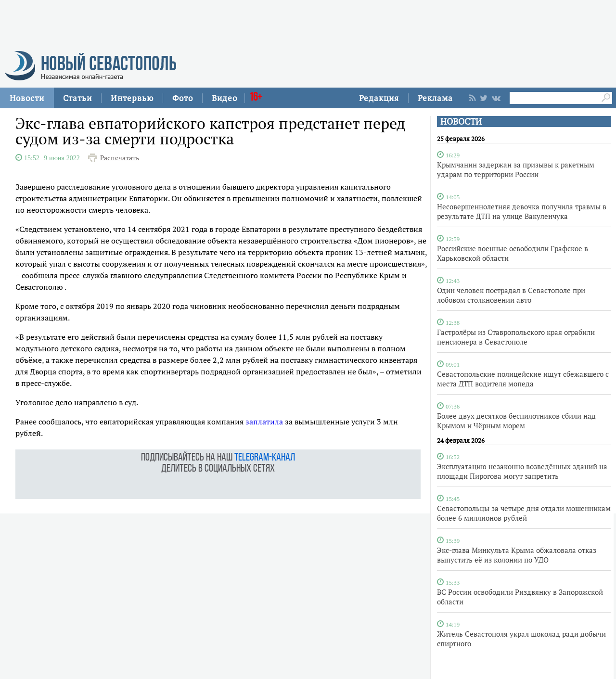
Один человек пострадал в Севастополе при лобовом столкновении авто (511, 295)
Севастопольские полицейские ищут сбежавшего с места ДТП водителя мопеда (523, 379)
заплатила (264, 422)
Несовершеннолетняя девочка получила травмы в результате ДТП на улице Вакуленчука (522, 211)
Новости (27, 98)
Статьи (77, 98)
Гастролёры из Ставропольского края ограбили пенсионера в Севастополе (516, 337)
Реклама (435, 98)
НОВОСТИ (461, 122)
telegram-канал (265, 458)
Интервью (132, 98)
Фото (183, 98)
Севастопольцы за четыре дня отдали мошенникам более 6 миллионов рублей (524, 513)
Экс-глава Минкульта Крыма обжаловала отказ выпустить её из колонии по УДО (517, 555)
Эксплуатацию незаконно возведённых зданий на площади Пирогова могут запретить (522, 471)
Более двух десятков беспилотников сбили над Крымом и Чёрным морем (516, 421)
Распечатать (120, 158)
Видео (225, 98)
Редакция (379, 98)
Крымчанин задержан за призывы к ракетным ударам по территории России (516, 169)
